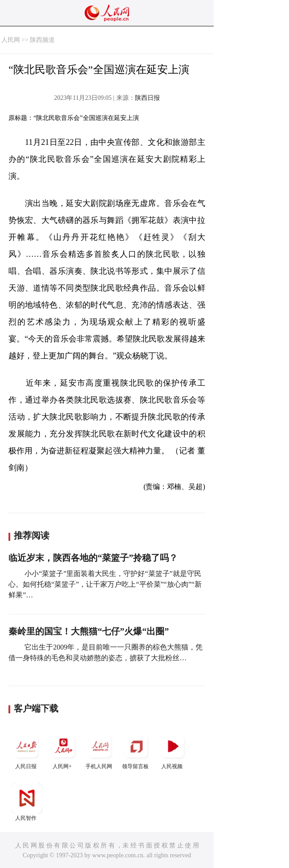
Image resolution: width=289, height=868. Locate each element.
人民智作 (27, 802)
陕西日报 (147, 98)
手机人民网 (100, 750)
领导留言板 (136, 750)
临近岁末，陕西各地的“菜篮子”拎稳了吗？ (93, 558)
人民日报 (27, 750)
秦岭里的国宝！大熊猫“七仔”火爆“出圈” (89, 631)
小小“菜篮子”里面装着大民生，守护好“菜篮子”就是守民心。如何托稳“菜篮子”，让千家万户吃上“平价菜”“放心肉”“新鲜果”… (105, 584)
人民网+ (63, 750)
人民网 (11, 40)
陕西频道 (42, 40)
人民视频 (173, 750)
